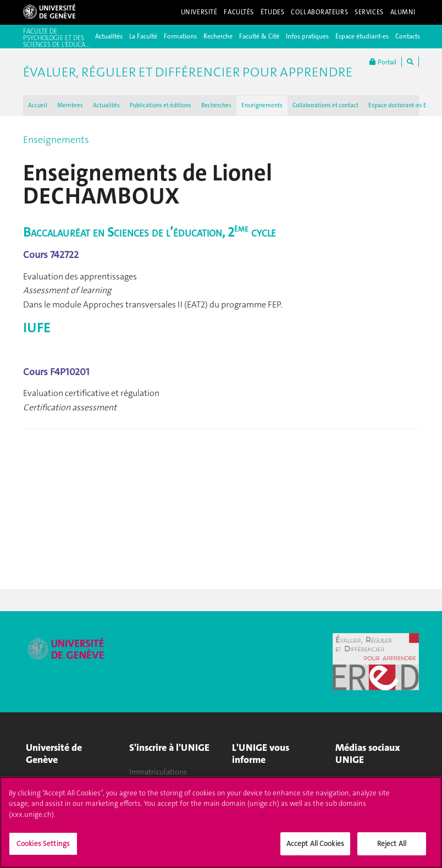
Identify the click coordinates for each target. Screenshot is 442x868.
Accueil (38, 105)
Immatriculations (158, 772)
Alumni (403, 12)
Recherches (216, 105)
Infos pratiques (307, 36)
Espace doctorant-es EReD (403, 105)
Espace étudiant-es (362, 36)
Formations (180, 36)
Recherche (218, 36)
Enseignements (262, 105)
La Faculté (143, 36)
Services (369, 12)
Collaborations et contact (325, 105)
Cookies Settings (43, 850)
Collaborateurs (319, 12)
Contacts (408, 36)
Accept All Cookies (315, 850)
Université (199, 12)
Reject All (392, 850)
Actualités (109, 36)
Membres (70, 105)
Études (272, 12)
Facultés (239, 12)
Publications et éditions (161, 105)
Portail (383, 62)
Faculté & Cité (259, 36)
